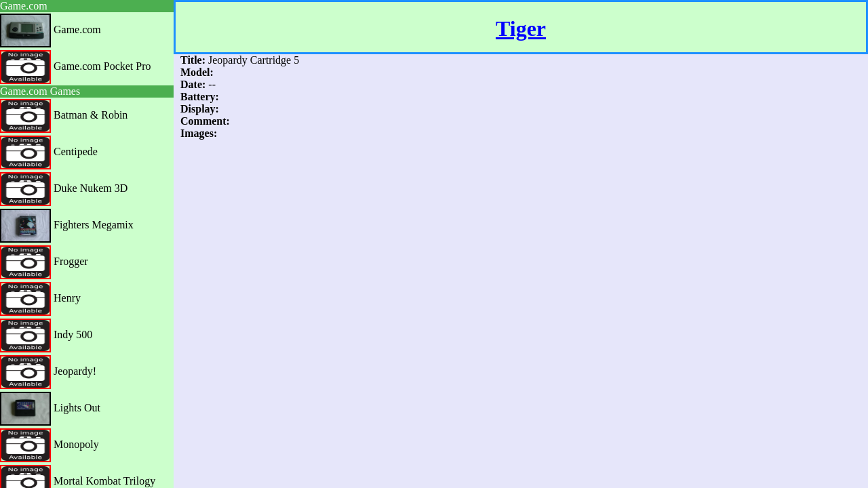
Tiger (521, 28)
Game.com (24, 6)
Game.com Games (40, 91)
